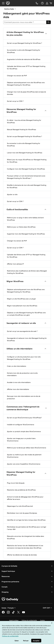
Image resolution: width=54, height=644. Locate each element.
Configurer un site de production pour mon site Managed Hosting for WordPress (24, 358)
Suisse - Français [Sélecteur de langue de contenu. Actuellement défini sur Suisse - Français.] (9, 608)
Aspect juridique (14, 620)
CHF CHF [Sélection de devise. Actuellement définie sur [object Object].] (48, 608)
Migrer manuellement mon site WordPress (22, 306)
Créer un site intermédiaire (17, 366)
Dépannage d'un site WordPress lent (20, 506)
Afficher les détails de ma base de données (22, 555)
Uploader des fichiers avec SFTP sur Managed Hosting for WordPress (26, 67)
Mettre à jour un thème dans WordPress (21, 227)
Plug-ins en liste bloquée (16, 483)
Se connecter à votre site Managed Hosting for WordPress (24, 51)
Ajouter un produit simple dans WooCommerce (24, 431)
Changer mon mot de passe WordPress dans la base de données (26, 93)
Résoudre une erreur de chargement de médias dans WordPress (25, 537)
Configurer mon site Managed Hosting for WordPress (26, 169)
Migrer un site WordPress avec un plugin (21, 299)
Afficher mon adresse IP (15, 264)
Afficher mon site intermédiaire (18, 389)
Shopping (5, 592)
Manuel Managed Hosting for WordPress (21, 129)
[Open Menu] (2, 3)
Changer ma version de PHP (17, 76)
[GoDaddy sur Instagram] (8, 613)
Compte (5, 587)
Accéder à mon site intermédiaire (19, 382)
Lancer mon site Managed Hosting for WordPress (25, 153)
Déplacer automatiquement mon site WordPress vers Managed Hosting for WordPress (26, 84)
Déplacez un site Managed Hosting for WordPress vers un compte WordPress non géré (26, 314)
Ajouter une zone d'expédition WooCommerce (24, 464)
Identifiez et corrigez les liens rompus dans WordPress (26, 520)
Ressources (6, 576)
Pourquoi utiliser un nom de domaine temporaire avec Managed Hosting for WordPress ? (26, 177)
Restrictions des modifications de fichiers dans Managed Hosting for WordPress (27, 272)
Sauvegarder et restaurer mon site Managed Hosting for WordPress (27, 339)
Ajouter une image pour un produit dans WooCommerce (21, 440)
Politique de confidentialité (29, 620)
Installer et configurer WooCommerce (21, 425)
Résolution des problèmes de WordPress (21, 490)
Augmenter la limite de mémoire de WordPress (24, 59)
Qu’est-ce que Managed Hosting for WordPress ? (24, 43)
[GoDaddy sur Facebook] (3, 613)
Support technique (8, 571)
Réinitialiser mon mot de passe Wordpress (22, 513)
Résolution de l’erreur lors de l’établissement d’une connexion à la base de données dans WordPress (25, 547)
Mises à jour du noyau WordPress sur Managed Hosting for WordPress (27, 161)
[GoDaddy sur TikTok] (13, 613)
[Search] (49, 22)
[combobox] (25, 22)
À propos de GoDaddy (9, 566)
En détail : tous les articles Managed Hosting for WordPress (24, 121)
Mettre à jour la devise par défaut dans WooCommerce (26, 448)
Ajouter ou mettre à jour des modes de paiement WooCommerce (24, 456)
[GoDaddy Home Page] (10, 599)
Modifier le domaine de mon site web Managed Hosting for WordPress (27, 186)
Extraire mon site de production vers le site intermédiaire (22, 374)
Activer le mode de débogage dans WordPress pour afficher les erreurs (25, 498)
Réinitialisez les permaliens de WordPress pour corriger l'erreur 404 (27, 528)
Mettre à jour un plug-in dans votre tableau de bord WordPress (25, 219)
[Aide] (42, 3)
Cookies (42, 620)
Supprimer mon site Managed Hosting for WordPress (26, 234)
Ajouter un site (12, 194)
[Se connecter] (47, 3)
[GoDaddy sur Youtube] (24, 613)
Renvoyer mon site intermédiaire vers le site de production (24, 397)
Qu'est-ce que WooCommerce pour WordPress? (24, 418)
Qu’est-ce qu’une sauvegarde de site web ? (22, 331)
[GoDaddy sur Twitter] (18, 613)
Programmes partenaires (10, 582)
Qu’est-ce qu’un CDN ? (15, 101)
